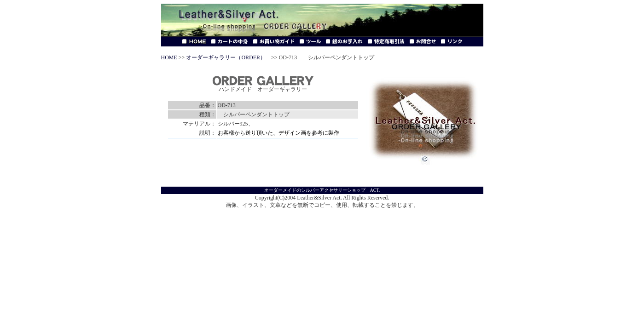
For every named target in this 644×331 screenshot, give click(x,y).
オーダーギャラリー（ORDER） (226, 57)
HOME (169, 57)
